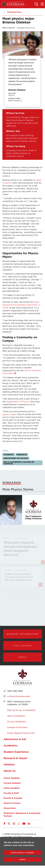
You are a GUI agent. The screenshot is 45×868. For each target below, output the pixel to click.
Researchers (10, 808)
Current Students (12, 783)
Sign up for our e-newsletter (21, 710)
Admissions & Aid (15, 739)
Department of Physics (18, 401)
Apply (23, 657)
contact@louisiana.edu (19, 696)
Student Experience (16, 752)
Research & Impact (16, 758)
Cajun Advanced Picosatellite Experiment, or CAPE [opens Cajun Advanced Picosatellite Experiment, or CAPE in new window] (21, 305)
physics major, (9, 414)
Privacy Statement (17, 721)
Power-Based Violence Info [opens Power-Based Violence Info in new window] (21, 733)
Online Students (12, 788)
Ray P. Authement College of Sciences (19, 463)
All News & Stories (12, 482)
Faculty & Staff (11, 793)
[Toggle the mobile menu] (42, 4)
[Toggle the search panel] (36, 4)
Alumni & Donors (12, 803)
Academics (11, 745)
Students (9, 455)
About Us (10, 771)
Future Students (12, 778)
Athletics (9, 764)
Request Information (23, 634)
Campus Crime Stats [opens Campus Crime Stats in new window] (17, 727)
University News (14, 12)
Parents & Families (13, 798)
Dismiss (22, 860)
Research (22, 455)
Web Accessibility (16, 716)
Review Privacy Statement (22, 853)
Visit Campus (22, 646)
